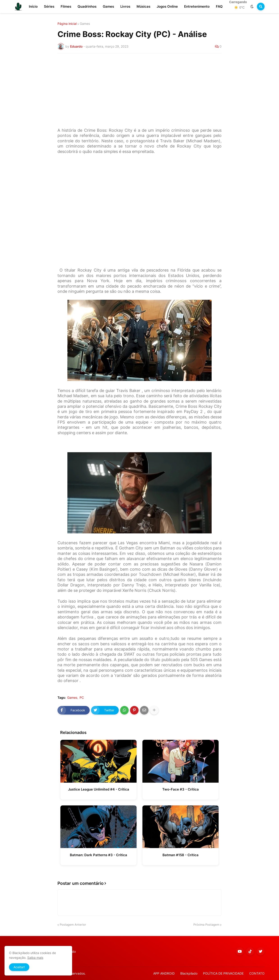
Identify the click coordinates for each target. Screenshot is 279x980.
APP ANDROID (164, 973)
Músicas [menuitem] (143, 6)
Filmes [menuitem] (66, 6)
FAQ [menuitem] (219, 6)
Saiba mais (35, 958)
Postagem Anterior (73, 925)
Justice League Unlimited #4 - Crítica (99, 789)
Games (85, 24)
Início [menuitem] (33, 6)
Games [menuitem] (108, 6)
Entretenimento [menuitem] (197, 6)
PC (82, 698)
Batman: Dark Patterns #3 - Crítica (98, 855)
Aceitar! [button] (19, 967)
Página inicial (67, 24)
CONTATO (257, 973)
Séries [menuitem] (49, 6)
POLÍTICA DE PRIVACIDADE (223, 973)
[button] (252, 7)
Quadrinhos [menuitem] (87, 6)
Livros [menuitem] (125, 6)
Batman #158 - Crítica (181, 855)
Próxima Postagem (206, 925)
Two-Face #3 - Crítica (181, 789)
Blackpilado (189, 973)
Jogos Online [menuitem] (167, 6)
